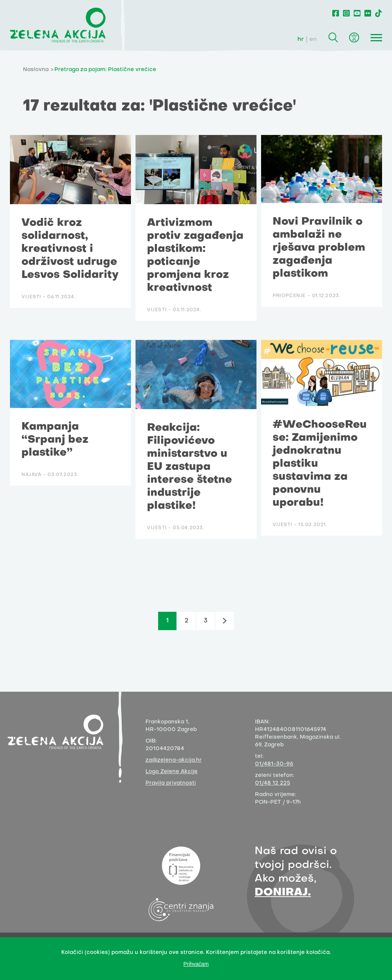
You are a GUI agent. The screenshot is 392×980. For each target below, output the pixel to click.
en (313, 39)
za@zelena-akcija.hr (174, 760)
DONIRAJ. (283, 893)
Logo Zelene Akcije (171, 772)
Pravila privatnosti (171, 783)
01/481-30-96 (274, 764)
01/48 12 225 (273, 783)
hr (301, 39)
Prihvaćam (196, 964)
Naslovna (36, 70)
